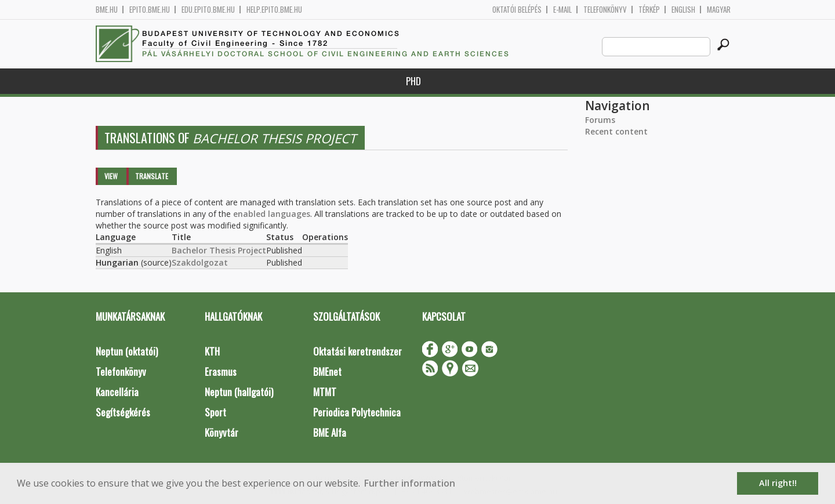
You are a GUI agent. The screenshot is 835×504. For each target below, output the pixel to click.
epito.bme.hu (150, 10)
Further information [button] (410, 483)
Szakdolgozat (200, 262)
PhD (413, 81)
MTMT (325, 392)
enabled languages (272, 214)
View (111, 176)
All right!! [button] (778, 483)
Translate (152, 176)
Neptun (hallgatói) (239, 392)
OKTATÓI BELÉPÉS (517, 10)
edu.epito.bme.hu (208, 10)
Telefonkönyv (605, 10)
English (683, 10)
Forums (600, 120)
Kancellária (117, 392)
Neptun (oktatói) (127, 351)
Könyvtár (222, 432)
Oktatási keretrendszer (357, 351)
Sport (215, 412)
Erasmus (221, 371)
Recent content (616, 131)
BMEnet (327, 371)
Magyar (719, 10)
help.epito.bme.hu (274, 10)
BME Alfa (330, 432)
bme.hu (107, 10)
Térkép (649, 10)
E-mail (562, 10)
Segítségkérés (123, 412)
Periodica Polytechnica (357, 412)
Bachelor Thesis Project (219, 250)
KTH (212, 351)
